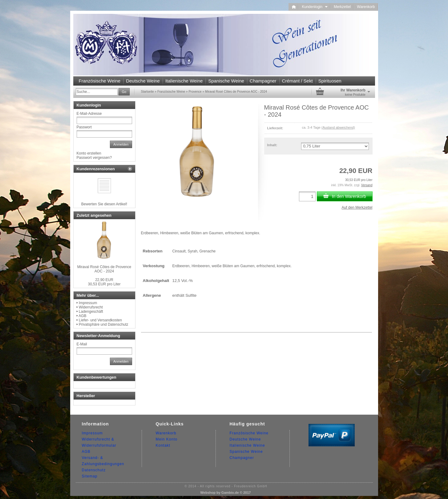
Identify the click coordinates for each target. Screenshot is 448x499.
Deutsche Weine (143, 81)
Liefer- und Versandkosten (100, 320)
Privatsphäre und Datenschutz (104, 324)
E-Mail (82, 344)
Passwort (84, 127)
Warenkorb (366, 7)
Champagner (263, 81)
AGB (82, 316)
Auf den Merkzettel (357, 207)
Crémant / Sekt (297, 81)
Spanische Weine (226, 81)
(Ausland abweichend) (338, 127)
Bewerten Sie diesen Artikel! (104, 204)
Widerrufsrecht (91, 307)
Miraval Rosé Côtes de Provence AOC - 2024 (104, 269)
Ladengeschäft (91, 312)
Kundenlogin (315, 7)
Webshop (208, 493)
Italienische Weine (184, 81)
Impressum (88, 303)
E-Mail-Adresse (89, 114)
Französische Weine (100, 81)
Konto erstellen (89, 153)
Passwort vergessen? (94, 158)
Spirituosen (330, 81)
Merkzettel (342, 7)
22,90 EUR (104, 280)
